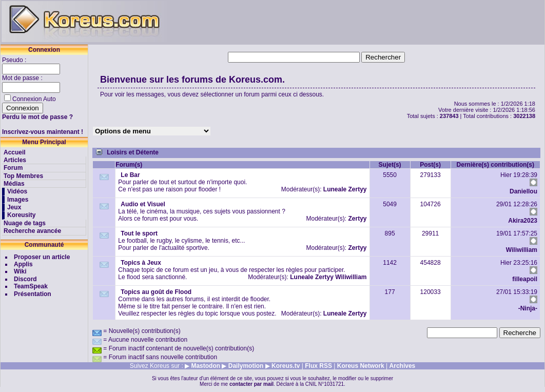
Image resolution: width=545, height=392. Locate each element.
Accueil (15, 152)
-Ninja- (528, 308)
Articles (15, 160)
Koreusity (21, 215)
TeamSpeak (31, 286)
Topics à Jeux (141, 263)
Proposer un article (42, 257)
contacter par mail (251, 384)
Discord (25, 279)
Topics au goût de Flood (156, 292)
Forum (13, 168)
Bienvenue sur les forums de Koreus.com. (192, 80)
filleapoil (525, 279)
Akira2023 (523, 221)
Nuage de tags (25, 223)
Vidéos (17, 191)
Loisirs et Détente (133, 152)
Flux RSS (318, 366)
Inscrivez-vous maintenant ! (43, 132)
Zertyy (358, 189)
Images (18, 200)
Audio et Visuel (143, 204)
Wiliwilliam (522, 250)
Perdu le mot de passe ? (37, 117)
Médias (14, 184)
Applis (23, 264)
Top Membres (23, 176)
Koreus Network (361, 366)
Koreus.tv (286, 366)
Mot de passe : (23, 78)
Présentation (33, 294)
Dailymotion (246, 366)
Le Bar (130, 175)
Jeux (14, 207)
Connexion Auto (34, 99)
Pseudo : (15, 60)
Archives (403, 366)
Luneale (335, 189)
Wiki (20, 271)
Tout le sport (139, 233)
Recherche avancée (32, 231)
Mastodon (206, 366)
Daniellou (523, 191)
